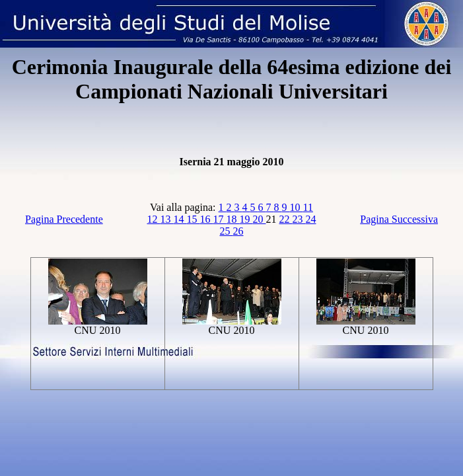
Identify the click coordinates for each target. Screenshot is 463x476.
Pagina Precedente (64, 219)
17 (220, 219)
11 (308, 207)
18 (233, 219)
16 (207, 219)
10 (297, 207)
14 (180, 219)
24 (311, 219)
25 (227, 231)
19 (246, 219)
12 (154, 219)
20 (260, 219)
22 (286, 219)
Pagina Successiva (399, 219)
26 (238, 231)
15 (194, 219)
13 (167, 219)
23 (299, 219)
